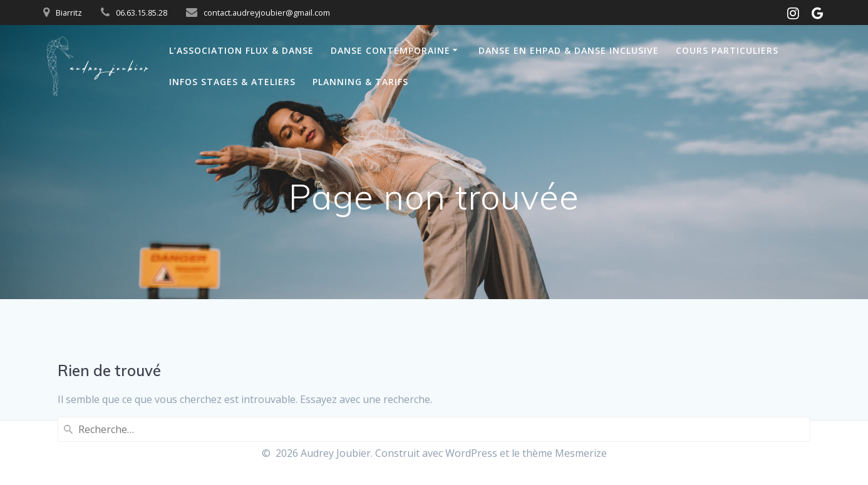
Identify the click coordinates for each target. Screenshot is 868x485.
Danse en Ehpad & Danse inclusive (569, 50)
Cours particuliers (727, 50)
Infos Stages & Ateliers (232, 82)
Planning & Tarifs (360, 82)
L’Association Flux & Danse (241, 50)
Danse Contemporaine (390, 50)
